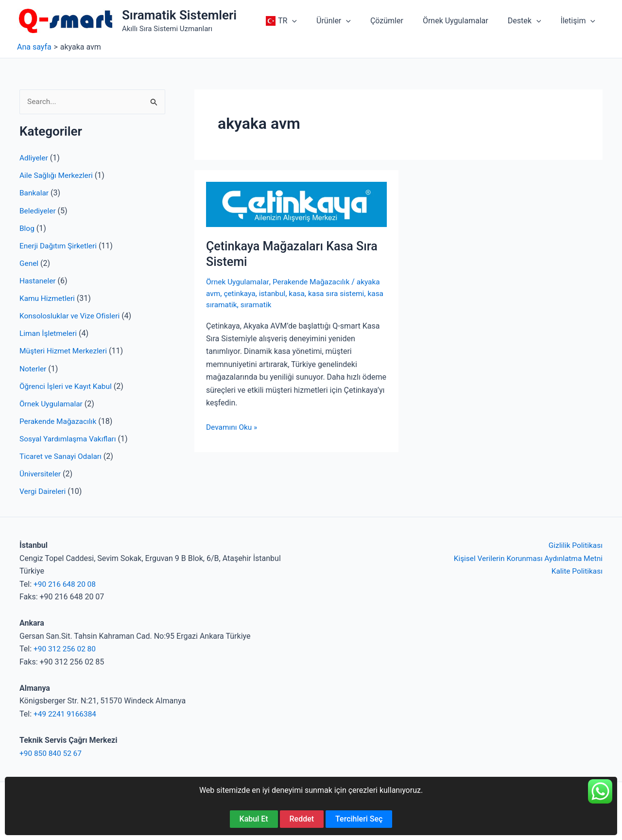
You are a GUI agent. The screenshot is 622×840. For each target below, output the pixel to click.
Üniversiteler (41, 473)
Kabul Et (254, 819)
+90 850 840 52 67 (52, 753)
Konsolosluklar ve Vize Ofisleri (71, 316)
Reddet (302, 819)
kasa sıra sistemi (341, 293)
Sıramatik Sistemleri (179, 15)
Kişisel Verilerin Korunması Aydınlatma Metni (525, 558)
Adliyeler (34, 158)
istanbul (274, 293)
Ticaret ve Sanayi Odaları (62, 456)
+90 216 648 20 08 (66, 584)
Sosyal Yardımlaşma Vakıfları (69, 438)
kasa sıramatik (231, 305)
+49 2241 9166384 (66, 713)
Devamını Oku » (233, 427)
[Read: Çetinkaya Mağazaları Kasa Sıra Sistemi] (296, 204)
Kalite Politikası (576, 570)
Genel (29, 263)
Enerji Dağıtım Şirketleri (60, 246)
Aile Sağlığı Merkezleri (58, 176)
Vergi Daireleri (43, 491)
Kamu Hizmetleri (48, 298)
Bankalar (35, 193)
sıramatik (276, 305)
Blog (27, 228)
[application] (313, 21)
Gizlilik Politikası (575, 545)
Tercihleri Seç (359, 819)
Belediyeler (38, 211)
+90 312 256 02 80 (66, 648)
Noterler (33, 368)
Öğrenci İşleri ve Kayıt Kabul (67, 386)
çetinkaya (241, 293)
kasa (300, 293)
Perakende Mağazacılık (59, 421)
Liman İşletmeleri (49, 333)
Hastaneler (38, 281)
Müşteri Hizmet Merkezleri (65, 351)
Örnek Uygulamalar (52, 403)
